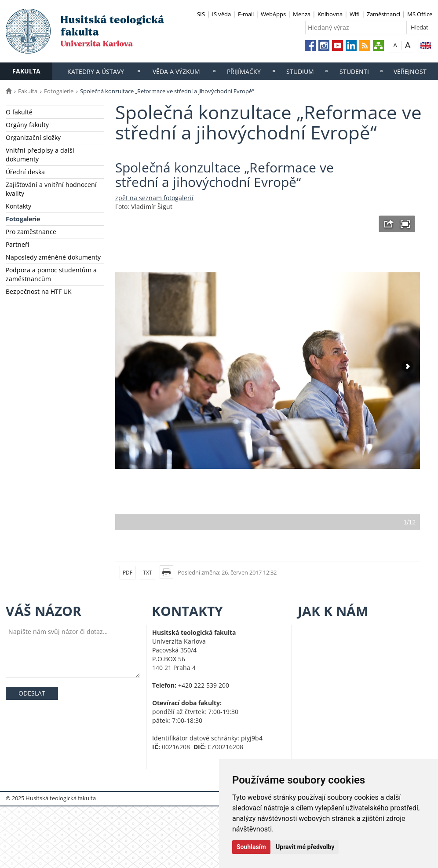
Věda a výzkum (176, 71)
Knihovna (330, 14)
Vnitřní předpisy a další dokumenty (40, 155)
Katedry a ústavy (96, 71)
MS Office (420, 14)
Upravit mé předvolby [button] (305, 847)
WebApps (273, 14)
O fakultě (19, 112)
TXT (148, 573)
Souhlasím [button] (251, 847)
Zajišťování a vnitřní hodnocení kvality (51, 189)
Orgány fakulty (27, 125)
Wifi (355, 14)
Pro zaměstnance (31, 232)
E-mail (246, 14)
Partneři (18, 244)
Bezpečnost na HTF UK (39, 291)
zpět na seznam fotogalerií (154, 198)
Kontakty (18, 206)
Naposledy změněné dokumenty (53, 257)
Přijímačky (244, 71)
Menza (302, 14)
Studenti (354, 71)
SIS (201, 14)
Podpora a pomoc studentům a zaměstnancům (51, 274)
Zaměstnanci (383, 14)
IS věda (221, 14)
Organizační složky (33, 137)
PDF (128, 573)
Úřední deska (25, 172)
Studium (300, 71)
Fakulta (26, 71)
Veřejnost (410, 71)
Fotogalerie (59, 91)
